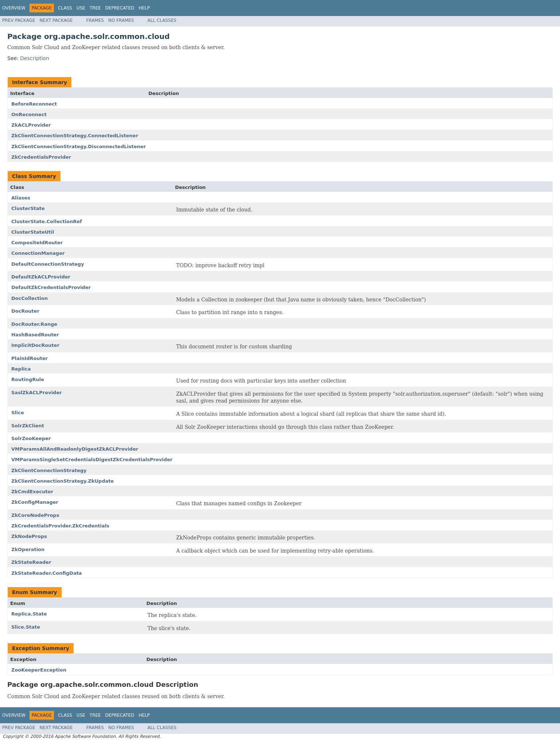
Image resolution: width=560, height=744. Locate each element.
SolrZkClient (28, 426)
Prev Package (19, 20)
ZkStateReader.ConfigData (47, 573)
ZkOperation (28, 549)
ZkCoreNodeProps (35, 515)
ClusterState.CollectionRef (47, 221)
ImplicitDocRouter (35, 345)
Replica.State (29, 614)
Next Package (56, 20)
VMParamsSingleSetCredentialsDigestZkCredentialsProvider (92, 460)
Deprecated (120, 8)
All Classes (162, 20)
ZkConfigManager (35, 502)
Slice (18, 413)
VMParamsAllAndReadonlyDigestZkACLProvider (75, 449)
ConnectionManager (38, 253)
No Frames (121, 20)
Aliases (21, 198)
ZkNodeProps (29, 536)
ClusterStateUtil (33, 232)
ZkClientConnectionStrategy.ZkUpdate (63, 481)
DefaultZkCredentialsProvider (51, 287)
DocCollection (29, 298)
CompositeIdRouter (37, 243)
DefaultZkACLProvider (41, 277)
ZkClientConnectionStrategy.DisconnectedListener (78, 147)
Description (35, 58)
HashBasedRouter (35, 335)
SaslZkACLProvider (37, 393)
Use (81, 8)
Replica (21, 369)
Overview (14, 8)
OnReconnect (29, 114)
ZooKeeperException (39, 670)
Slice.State (26, 627)
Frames (95, 20)
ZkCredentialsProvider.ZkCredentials (60, 526)
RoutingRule (28, 379)
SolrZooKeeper (31, 438)
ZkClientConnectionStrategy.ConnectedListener (75, 136)
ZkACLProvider (31, 125)
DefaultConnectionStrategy (48, 264)
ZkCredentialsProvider (41, 157)
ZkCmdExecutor (32, 492)
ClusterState (28, 208)
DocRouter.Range (34, 324)
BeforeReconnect (34, 104)
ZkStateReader (31, 562)
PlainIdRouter (29, 358)
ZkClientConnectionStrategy (49, 470)
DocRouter (25, 311)
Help (144, 8)
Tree (95, 8)
